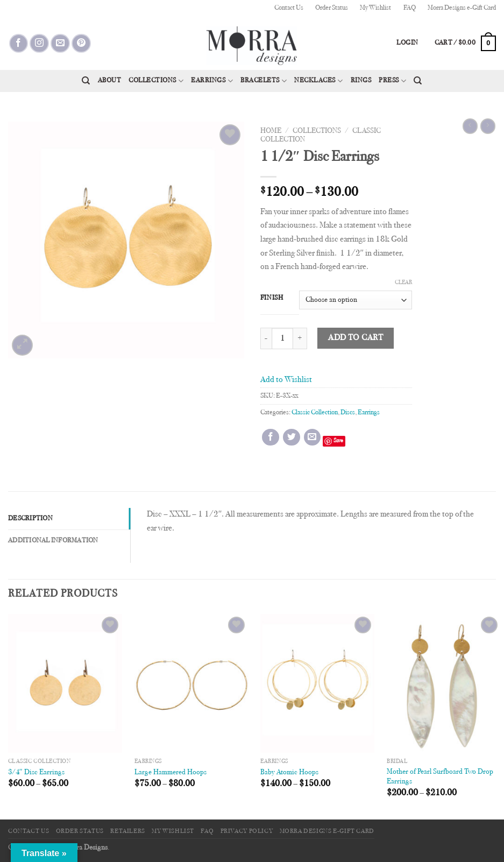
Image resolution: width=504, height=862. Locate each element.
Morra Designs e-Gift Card (462, 8)
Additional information (53, 541)
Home (271, 131)
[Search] (86, 81)
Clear (403, 283)
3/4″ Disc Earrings (36, 772)
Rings (361, 81)
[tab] (69, 519)
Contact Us (289, 8)
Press (392, 81)
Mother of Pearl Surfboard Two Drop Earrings (440, 777)
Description (30, 519)
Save (338, 441)
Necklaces (318, 81)
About (110, 81)
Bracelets (264, 81)
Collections (156, 81)
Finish (272, 298)
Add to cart (356, 338)
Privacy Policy (247, 831)
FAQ (410, 8)
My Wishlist (375, 8)
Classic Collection (315, 413)
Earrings (212, 81)
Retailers (128, 831)
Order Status (332, 8)
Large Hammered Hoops (171, 772)
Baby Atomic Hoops (289, 772)
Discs (348, 413)
